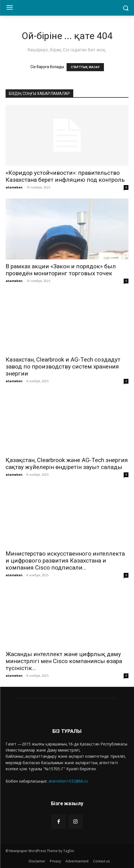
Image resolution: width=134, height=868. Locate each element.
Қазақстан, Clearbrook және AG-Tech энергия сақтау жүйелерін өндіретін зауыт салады (67, 464)
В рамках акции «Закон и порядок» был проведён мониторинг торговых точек (61, 270)
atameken (14, 187)
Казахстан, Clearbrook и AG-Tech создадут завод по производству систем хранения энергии (63, 367)
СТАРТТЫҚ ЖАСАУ (85, 67)
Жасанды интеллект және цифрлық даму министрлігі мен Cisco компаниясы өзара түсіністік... (64, 661)
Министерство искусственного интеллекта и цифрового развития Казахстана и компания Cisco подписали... (65, 561)
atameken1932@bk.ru (68, 781)
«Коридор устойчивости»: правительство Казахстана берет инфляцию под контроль (65, 176)
